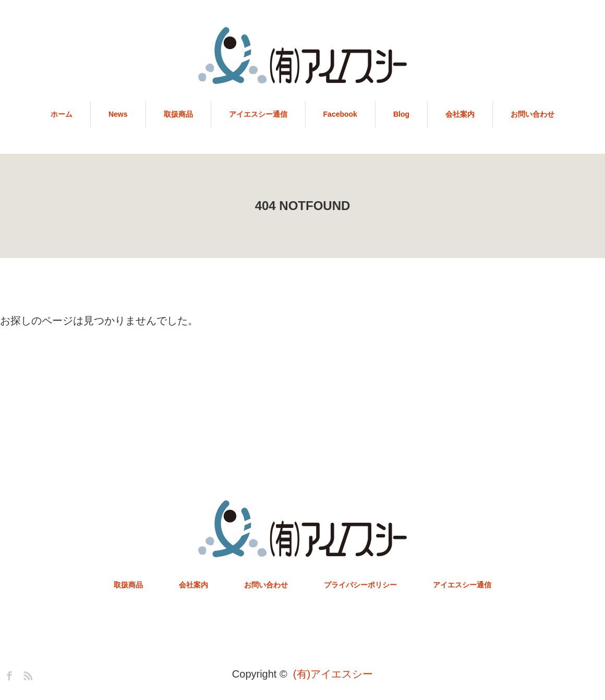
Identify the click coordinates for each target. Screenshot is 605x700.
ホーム (62, 114)
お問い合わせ (533, 114)
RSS (27, 674)
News (118, 114)
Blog (401, 114)
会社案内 (460, 114)
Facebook (340, 114)
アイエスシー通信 (258, 114)
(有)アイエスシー (333, 674)
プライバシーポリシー (360, 585)
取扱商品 (178, 114)
